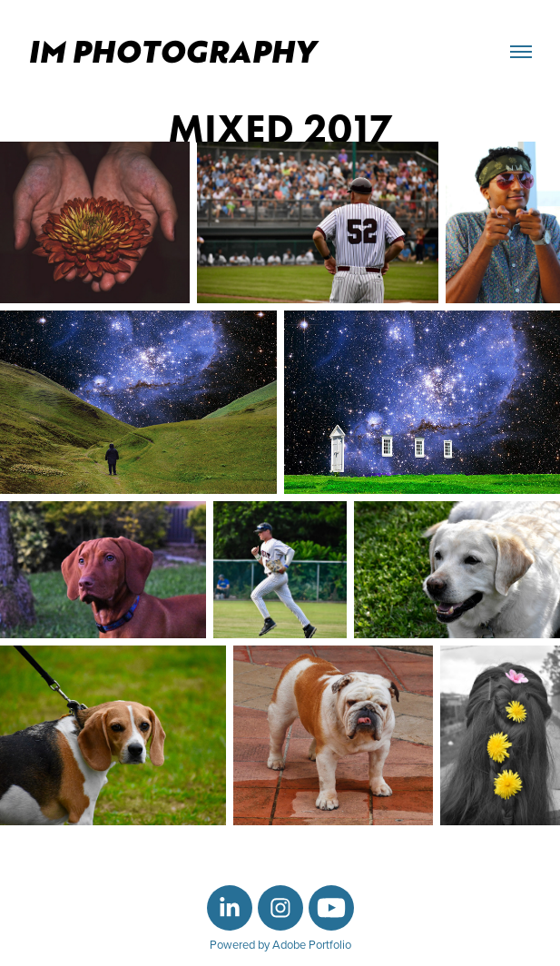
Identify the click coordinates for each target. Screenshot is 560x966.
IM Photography (175, 51)
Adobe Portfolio (312, 944)
